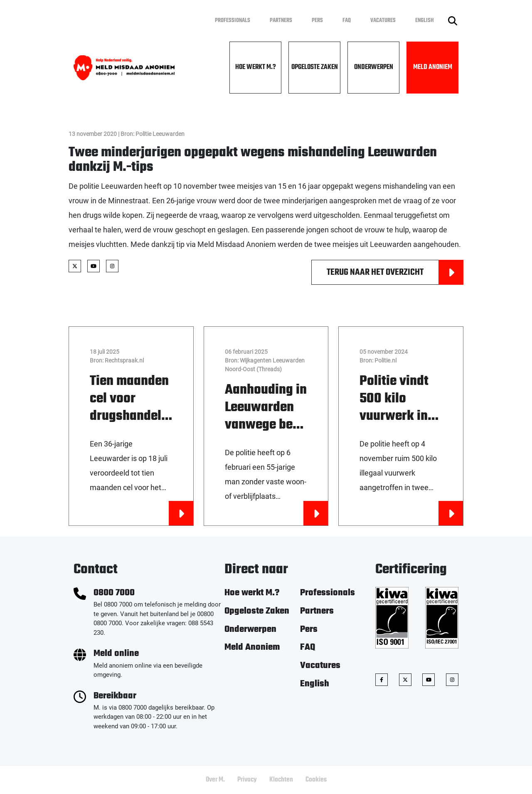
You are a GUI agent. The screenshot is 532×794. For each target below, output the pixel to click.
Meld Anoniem (433, 67)
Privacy (247, 780)
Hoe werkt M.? (256, 67)
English (425, 21)
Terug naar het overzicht (395, 272)
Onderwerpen (374, 67)
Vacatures (383, 21)
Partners (281, 21)
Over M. (215, 780)
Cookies (316, 780)
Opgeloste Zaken (315, 67)
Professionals (233, 21)
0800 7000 (114, 593)
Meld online (116, 654)
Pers (317, 21)
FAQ (347, 21)
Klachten (281, 780)
